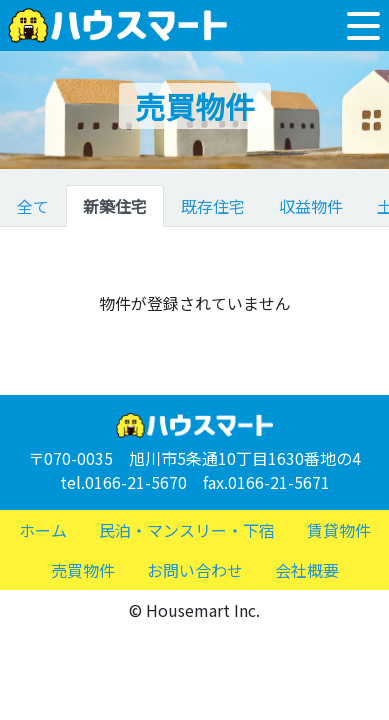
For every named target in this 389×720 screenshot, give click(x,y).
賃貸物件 (339, 530)
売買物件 (83, 570)
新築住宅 (115, 206)
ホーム (43, 530)
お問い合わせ (195, 570)
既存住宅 (213, 206)
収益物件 (311, 206)
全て (33, 206)
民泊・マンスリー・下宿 (187, 530)
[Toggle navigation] (363, 26)
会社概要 (307, 570)
